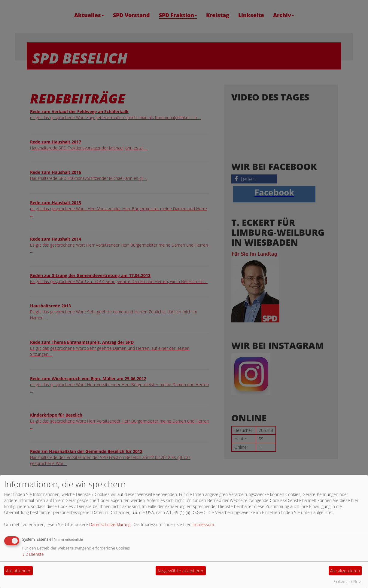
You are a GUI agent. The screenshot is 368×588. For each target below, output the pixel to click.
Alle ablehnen (19, 571)
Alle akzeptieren (345, 571)
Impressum (203, 524)
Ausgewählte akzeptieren (181, 571)
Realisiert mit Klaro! (347, 581)
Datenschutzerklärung (110, 524)
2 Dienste (33, 554)
